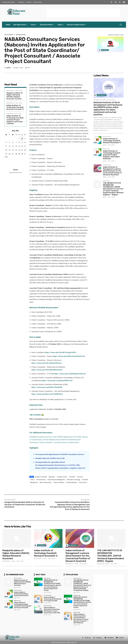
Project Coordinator (59, 482)
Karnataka (85, 480)
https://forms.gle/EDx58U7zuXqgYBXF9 (61, 352)
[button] (121, 25)
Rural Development (72, 482)
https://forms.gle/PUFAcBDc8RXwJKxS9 (47, 370)
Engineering (10, 113)
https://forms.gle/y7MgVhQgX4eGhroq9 (70, 374)
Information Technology (73, 480)
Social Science (83, 482)
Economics (80, 477)
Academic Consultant (41, 477)
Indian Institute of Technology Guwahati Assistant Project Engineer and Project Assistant (15, 120)
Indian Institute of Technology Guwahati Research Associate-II (15, 107)
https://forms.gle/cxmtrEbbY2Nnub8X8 (47, 387)
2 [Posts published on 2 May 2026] (22, 139)
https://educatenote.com (15, 173)
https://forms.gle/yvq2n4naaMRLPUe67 (57, 380)
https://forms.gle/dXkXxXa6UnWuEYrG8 (69, 356)
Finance (32, 480)
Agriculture (52, 477)
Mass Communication (46, 482)
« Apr (6, 157)
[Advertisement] (83, 13)
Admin (9, 68)
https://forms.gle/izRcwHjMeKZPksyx (46, 363)
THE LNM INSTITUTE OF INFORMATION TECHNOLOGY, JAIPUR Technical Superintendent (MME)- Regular (111, 556)
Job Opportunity (20, 35)
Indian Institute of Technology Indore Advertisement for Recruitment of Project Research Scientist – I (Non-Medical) (81, 619)
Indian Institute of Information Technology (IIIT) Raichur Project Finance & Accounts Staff (52, 610)
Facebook (88, 638)
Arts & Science (9, 35)
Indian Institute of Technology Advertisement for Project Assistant (53, 599)
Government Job (41, 480)
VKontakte (110, 638)
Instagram (99, 638)
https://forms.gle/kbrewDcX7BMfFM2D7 (47, 394)
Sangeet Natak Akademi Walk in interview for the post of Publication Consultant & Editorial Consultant (25, 505)
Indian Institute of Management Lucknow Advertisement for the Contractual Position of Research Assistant (112, 171)
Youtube (121, 638)
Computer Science (62, 477)
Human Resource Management (56, 480)
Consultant (72, 477)
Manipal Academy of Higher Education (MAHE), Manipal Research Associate (14, 96)
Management (34, 482)
